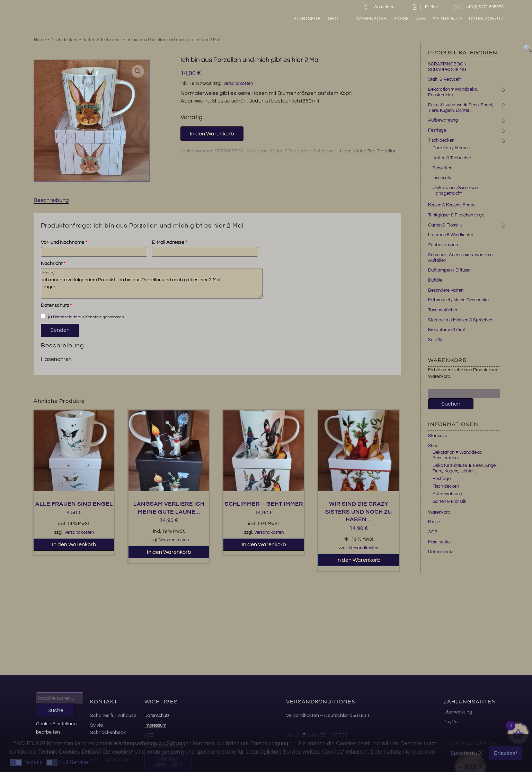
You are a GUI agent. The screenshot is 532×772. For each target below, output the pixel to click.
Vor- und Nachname (64, 242)
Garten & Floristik (445, 225)
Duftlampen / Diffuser (449, 270)
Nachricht (53, 264)
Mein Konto (447, 19)
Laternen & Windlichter (451, 235)
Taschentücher (443, 310)
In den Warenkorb (212, 134)
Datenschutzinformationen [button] (403, 752)
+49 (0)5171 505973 (480, 7)
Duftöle (435, 280)
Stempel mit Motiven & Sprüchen (460, 320)
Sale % (435, 340)
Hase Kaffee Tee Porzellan (368, 151)
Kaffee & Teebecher (102, 40)
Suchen (451, 404)
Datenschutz (486, 19)
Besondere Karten (446, 290)
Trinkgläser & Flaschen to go (456, 215)
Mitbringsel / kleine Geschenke (458, 300)
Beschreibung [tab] (51, 200)
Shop (338, 19)
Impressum (155, 725)
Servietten (442, 168)
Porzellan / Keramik (452, 148)
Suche (55, 710)
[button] (138, 71)
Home (40, 40)
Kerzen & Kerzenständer (451, 205)
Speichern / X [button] (466, 753)
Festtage (437, 130)
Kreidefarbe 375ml (446, 330)
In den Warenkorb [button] (74, 544)
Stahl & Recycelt (444, 79)
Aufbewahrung (443, 120)
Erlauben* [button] (506, 753)
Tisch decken (64, 40)
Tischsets (442, 178)
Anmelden (378, 7)
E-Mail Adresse (169, 242)
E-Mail (424, 7)
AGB (421, 19)
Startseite (307, 19)
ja (46, 317)
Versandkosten (238, 84)
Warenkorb (371, 19)
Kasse (401, 19)
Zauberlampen (443, 245)
